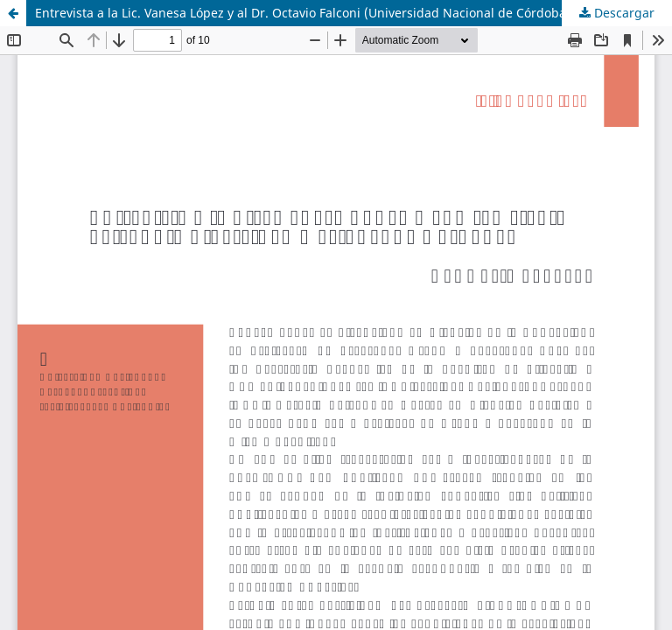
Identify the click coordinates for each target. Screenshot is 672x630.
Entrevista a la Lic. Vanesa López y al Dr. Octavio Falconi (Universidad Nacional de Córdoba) (303, 13)
